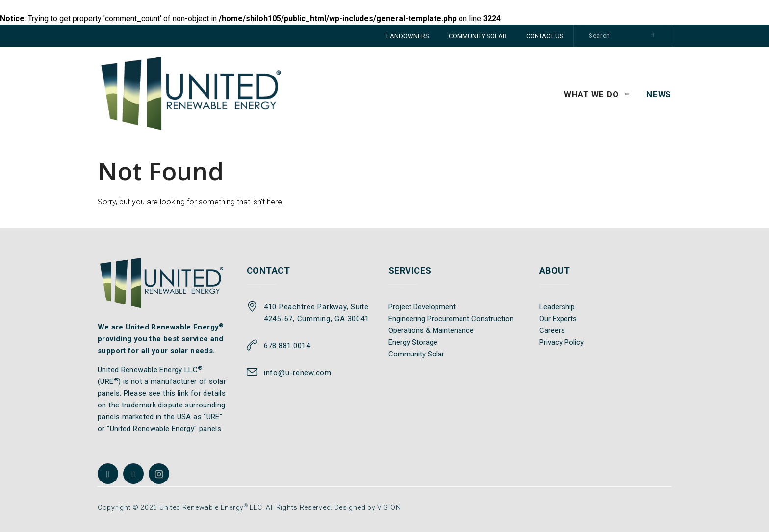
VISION (389, 507)
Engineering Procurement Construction (451, 319)
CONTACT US (545, 36)
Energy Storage (413, 342)
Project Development (422, 307)
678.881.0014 (287, 346)
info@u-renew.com (298, 373)
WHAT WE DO (591, 94)
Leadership (557, 307)
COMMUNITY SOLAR (478, 36)
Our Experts (558, 319)
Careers (552, 330)
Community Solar (416, 354)
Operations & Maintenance (431, 330)
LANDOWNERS (408, 36)
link (183, 393)
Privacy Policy (562, 342)
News (659, 94)
